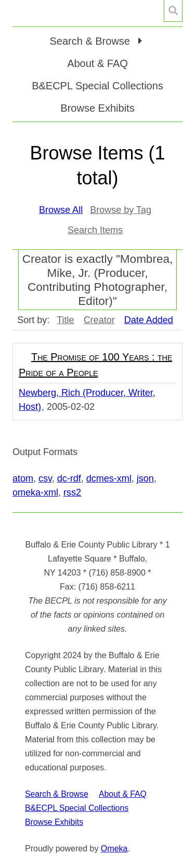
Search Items (95, 230)
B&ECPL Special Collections (97, 86)
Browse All (61, 210)
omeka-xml (35, 492)
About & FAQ (97, 63)
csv (45, 478)
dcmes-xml (109, 478)
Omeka (114, 849)
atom (23, 478)
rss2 (72, 492)
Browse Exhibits (97, 108)
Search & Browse (57, 794)
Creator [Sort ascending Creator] (99, 320)
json (145, 478)
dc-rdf (69, 478)
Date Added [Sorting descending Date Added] (149, 320)
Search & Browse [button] (91, 41)
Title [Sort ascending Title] (65, 320)
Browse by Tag (121, 210)
